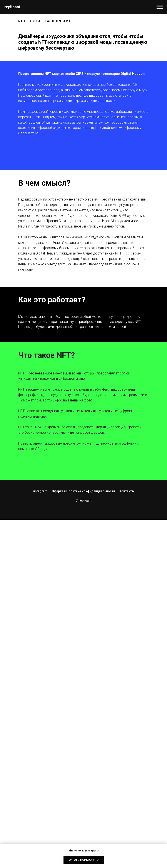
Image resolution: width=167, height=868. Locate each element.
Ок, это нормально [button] (84, 860)
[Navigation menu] (160, 7)
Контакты (127, 491)
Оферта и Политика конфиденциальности (83, 491)
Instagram (40, 491)
